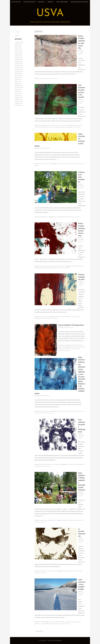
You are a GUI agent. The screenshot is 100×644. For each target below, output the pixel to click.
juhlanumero (69, 622)
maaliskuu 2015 (19, 101)
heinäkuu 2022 (19, 58)
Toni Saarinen (51, 127)
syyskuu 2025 (18, 46)
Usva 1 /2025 (46, 318)
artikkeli (58, 164)
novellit (36, 127)
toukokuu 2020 (19, 66)
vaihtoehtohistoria (80, 464)
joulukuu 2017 (18, 74)
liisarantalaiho (61, 217)
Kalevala (58, 411)
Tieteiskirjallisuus (55, 125)
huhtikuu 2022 (19, 60)
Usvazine (80, 54)
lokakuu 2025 (18, 44)
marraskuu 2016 (19, 87)
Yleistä (51, 164)
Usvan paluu (58, 624)
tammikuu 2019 (19, 72)
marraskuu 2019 (19, 70)
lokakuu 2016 (18, 89)
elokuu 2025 (18, 48)
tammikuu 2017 (19, 85)
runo (36, 413)
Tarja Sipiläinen (70, 520)
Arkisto (51, 2)
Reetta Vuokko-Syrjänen (40, 268)
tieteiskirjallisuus (43, 127)
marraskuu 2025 (19, 42)
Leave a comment (53, 78)
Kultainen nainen (80, 411)
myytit (69, 349)
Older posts (39, 631)
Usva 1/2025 (42, 78)
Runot (41, 411)
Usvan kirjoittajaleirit (80, 2)
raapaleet (63, 520)
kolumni (55, 217)
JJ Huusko (64, 571)
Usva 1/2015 (43, 413)
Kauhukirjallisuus (43, 571)
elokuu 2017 (18, 82)
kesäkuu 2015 (18, 95)
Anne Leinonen (52, 622)
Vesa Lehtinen (38, 466)
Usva (50, 13)
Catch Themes (57, 640)
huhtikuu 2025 (18, 54)
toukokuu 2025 (19, 52)
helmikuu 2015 (18, 103)
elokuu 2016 (18, 91)
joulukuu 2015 (18, 93)
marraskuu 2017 (19, 76)
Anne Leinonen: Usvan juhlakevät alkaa (82, 584)
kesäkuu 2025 (18, 50)
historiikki (63, 164)
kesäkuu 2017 (18, 84)
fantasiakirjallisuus (57, 317)
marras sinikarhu (62, 349)
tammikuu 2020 (19, 68)
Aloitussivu (16, 2)
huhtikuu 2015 (18, 99)
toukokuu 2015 (18, 97)
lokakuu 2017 (18, 78)
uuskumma (63, 127)
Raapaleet (42, 520)
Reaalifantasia (47, 125)
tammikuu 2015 (19, 105)
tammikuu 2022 (19, 62)
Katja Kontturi (72, 411)
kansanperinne (64, 411)
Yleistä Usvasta (29, 2)
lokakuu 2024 (18, 56)
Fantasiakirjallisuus (68, 345)
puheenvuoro (68, 217)
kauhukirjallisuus (67, 317)
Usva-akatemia (62, 2)
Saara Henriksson (70, 164)
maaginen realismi (78, 125)
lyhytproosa (77, 266)
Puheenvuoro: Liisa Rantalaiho (81, 177)
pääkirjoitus (37, 624)
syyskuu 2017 (18, 80)
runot (38, 413)
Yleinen (47, 78)
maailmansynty (81, 347)
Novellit (42, 2)
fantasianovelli (73, 347)
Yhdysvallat (69, 127)
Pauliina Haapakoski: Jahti (81, 277)
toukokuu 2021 (19, 64)
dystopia (72, 266)
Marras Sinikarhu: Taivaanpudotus (71, 325)
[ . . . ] (76, 74)
